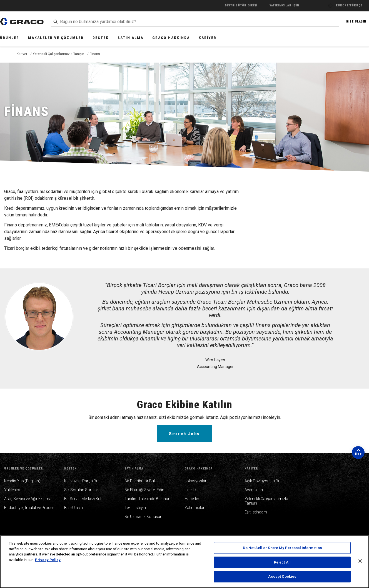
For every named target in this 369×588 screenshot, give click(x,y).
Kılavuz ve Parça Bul (82, 481)
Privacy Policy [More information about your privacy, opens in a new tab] (48, 560)
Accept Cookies (282, 576)
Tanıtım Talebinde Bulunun (147, 499)
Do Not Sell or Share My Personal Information (282, 548)
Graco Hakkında (171, 38)
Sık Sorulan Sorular (81, 490)
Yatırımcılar (195, 508)
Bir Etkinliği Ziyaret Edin (144, 490)
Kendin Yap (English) (22, 481)
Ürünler (10, 38)
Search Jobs (184, 434)
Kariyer (208, 38)
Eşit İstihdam (256, 512)
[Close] (360, 561)
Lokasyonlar (195, 481)
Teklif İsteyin (135, 508)
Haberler (192, 499)
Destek (101, 38)
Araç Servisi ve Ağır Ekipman (29, 499)
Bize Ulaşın (73, 508)
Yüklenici (12, 490)
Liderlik (190, 490)
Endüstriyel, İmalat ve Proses (29, 508)
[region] (184, 562)
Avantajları (254, 490)
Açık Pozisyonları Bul (263, 481)
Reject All (282, 562)
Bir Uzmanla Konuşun (143, 517)
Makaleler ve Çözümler (56, 38)
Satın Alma (130, 38)
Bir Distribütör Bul (140, 481)
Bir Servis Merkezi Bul (83, 499)
